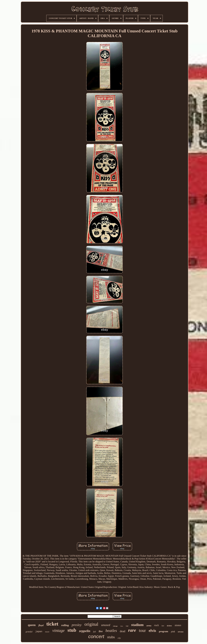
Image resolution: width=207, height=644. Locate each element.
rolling (65, 625)
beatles (111, 631)
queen (32, 625)
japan (39, 632)
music (47, 632)
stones (178, 625)
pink (173, 632)
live (101, 631)
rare (132, 630)
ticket (52, 624)
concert (96, 636)
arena (149, 626)
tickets (169, 626)
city (119, 638)
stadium (137, 625)
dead (122, 631)
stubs (111, 637)
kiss (122, 626)
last (163, 626)
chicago (115, 626)
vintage (58, 630)
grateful (29, 632)
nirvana (181, 632)
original (91, 624)
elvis (152, 631)
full (95, 632)
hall (127, 626)
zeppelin (85, 631)
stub (72, 630)
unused (106, 625)
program (164, 631)
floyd (41, 625)
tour (142, 630)
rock (156, 625)
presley (77, 625)
